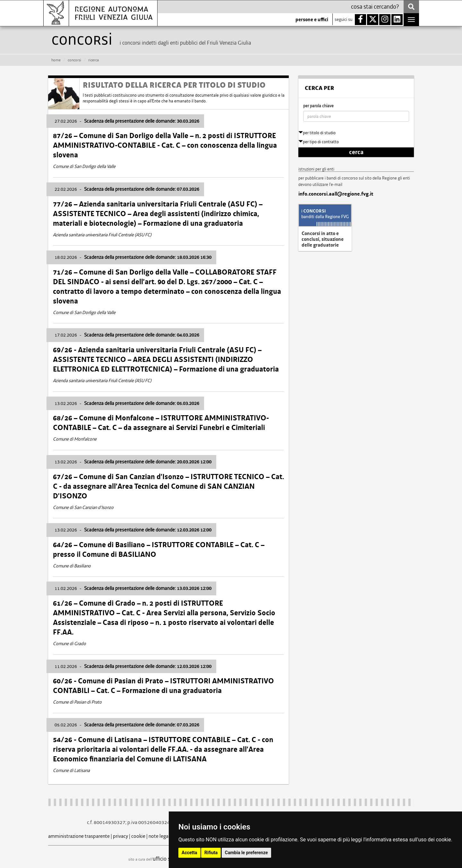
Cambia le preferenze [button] (246, 853)
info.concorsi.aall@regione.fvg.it (336, 194)
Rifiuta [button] (211, 853)
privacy (120, 836)
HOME (56, 60)
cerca (356, 152)
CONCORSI (74, 60)
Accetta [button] (189, 853)
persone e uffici (312, 20)
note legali (160, 836)
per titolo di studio (317, 133)
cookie (138, 836)
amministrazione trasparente (79, 836)
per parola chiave (318, 106)
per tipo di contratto (319, 142)
